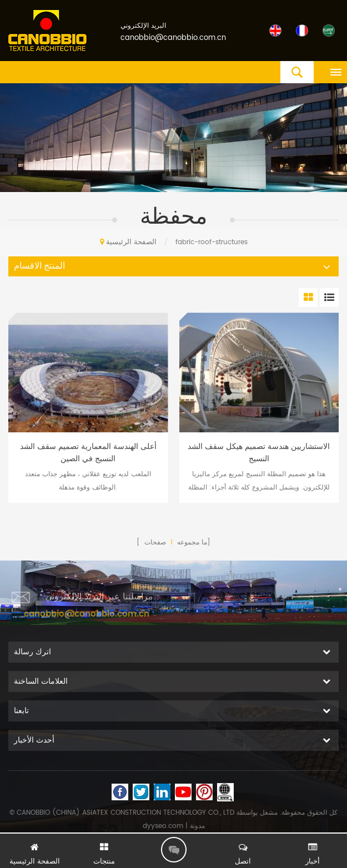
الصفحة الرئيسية (128, 242)
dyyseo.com (163, 826)
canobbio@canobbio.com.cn (173, 38)
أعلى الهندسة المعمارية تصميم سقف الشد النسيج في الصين (88, 453)
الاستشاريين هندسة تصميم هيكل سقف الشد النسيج (259, 453)
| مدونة (194, 826)
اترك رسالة (174, 850)
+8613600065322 (260, 622)
